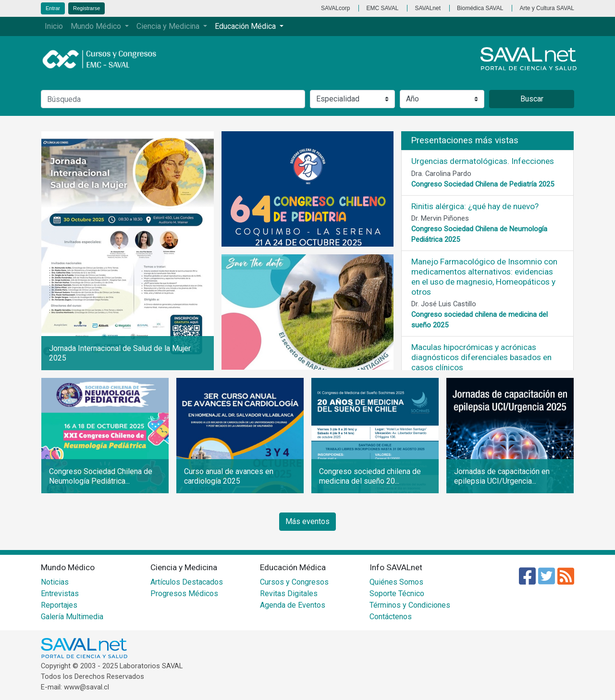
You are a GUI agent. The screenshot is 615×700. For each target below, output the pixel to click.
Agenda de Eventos (293, 605)
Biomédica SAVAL (480, 8)
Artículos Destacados (187, 582)
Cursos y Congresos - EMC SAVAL (105, 59)
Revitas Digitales (289, 594)
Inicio (54, 26)
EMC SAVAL (382, 8)
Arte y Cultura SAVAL (547, 8)
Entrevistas (60, 594)
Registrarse (86, 8)
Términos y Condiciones (410, 605)
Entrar (53, 8)
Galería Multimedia (72, 617)
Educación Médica (246, 26)
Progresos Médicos (184, 594)
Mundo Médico (97, 26)
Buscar (532, 99)
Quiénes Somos (396, 582)
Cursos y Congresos (294, 582)
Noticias (55, 582)
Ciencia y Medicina (169, 26)
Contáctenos (391, 617)
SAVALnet (428, 8)
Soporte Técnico (397, 594)
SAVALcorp (335, 8)
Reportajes (59, 605)
